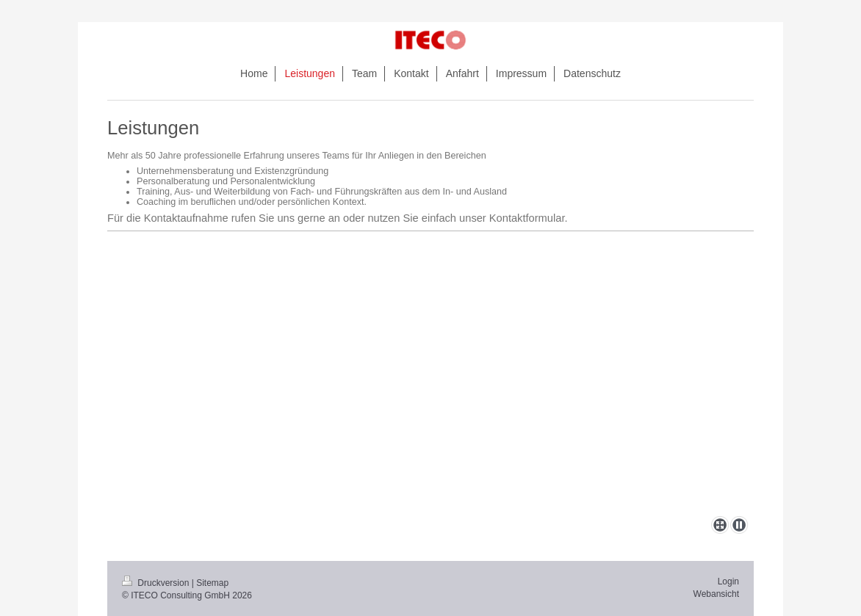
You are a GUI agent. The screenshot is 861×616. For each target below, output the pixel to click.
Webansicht (716, 594)
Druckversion (157, 583)
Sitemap (212, 583)
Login (728, 581)
